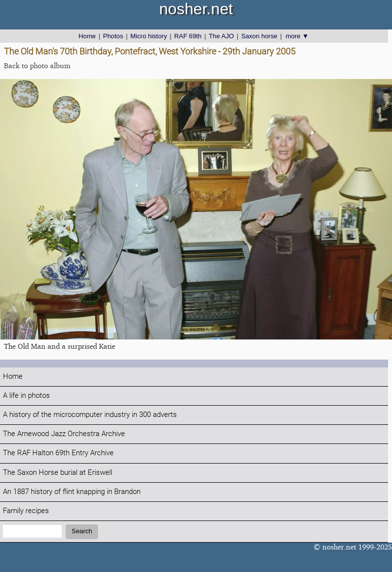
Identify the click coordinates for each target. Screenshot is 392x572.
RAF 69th (188, 36)
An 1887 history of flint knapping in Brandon (72, 492)
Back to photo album (37, 65)
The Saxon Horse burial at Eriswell (58, 473)
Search (82, 531)
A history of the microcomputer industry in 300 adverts (90, 415)
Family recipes (26, 511)
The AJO (221, 36)
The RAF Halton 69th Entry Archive (58, 453)
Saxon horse (259, 36)
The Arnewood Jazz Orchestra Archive (64, 434)
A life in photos (26, 396)
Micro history (149, 36)
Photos (113, 36)
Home (87, 36)
